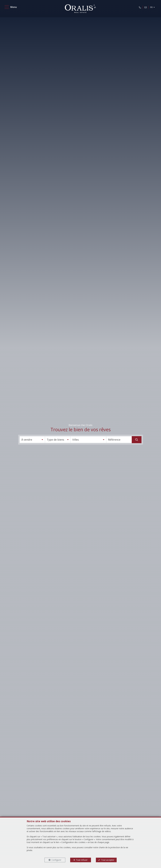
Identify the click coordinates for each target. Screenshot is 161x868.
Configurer (56, 860)
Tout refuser (82, 860)
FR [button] (151, 8)
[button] (32, 440)
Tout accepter (108, 860)
